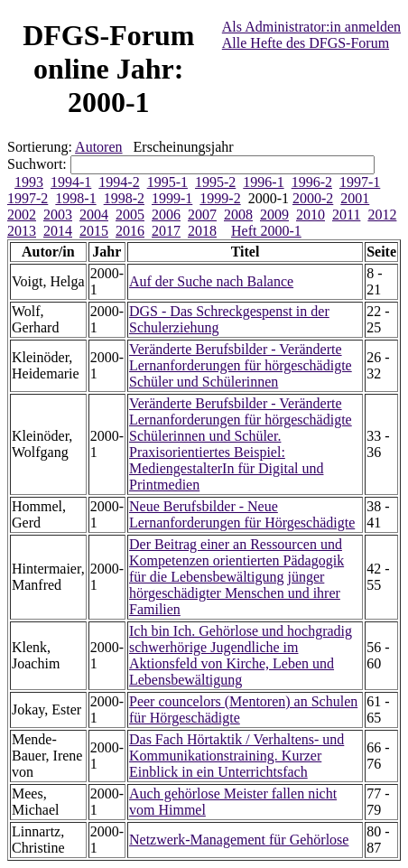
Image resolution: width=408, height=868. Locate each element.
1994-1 (71, 182)
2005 (130, 215)
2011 (346, 215)
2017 (166, 231)
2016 (130, 231)
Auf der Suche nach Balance (211, 281)
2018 (202, 231)
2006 (166, 215)
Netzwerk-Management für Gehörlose (239, 840)
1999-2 (220, 198)
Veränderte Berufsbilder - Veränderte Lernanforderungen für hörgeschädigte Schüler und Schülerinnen (241, 365)
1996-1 (263, 182)
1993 (29, 182)
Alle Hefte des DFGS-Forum (306, 43)
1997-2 (28, 198)
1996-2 (312, 182)
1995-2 (215, 182)
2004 (94, 215)
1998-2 (124, 198)
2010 (311, 215)
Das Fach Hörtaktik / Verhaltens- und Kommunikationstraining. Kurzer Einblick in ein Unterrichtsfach (236, 756)
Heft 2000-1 (266, 231)
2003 (58, 215)
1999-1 (172, 198)
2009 (274, 215)
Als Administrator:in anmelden (311, 27)
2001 (355, 198)
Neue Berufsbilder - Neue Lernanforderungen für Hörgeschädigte (242, 514)
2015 (94, 231)
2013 (22, 231)
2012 (382, 215)
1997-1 (360, 182)
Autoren (98, 147)
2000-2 (313, 198)
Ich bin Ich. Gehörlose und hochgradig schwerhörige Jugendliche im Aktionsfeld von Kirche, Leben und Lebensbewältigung (241, 655)
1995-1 (167, 182)
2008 (238, 215)
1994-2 (119, 182)
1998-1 (75, 198)
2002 (22, 215)
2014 (58, 231)
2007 (202, 215)
